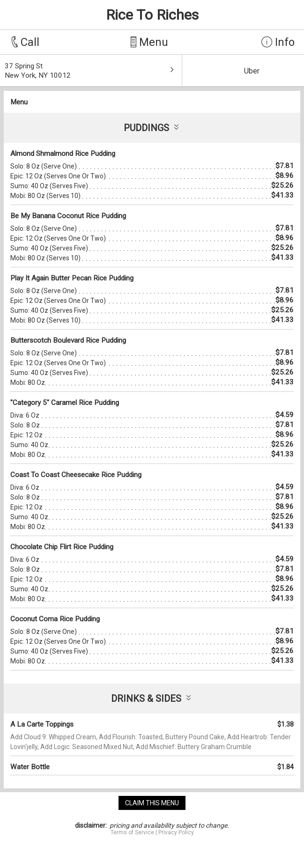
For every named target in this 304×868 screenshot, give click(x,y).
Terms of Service (132, 832)
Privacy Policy (176, 832)
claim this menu (152, 803)
